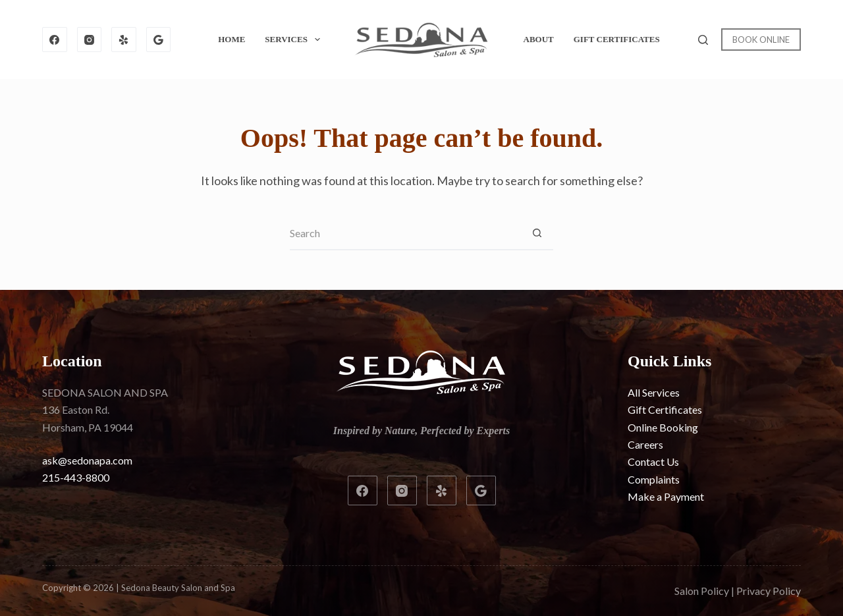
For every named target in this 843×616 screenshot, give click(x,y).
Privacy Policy (769, 591)
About (539, 39)
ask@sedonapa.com (87, 460)
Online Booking (663, 427)
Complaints (654, 479)
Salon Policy (702, 591)
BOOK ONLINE (761, 40)
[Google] (159, 40)
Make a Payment (666, 496)
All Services (654, 392)
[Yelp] (124, 40)
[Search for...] (405, 234)
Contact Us (653, 462)
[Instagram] (90, 40)
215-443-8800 (76, 477)
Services (295, 40)
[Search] (703, 40)
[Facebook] (55, 40)
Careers (645, 444)
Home (231, 39)
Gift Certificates (617, 39)
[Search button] (537, 234)
